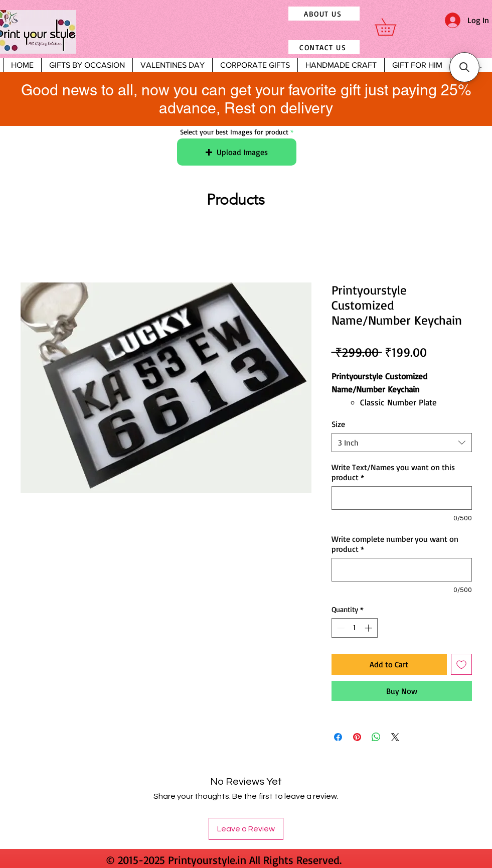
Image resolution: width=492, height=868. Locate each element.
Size (338, 424)
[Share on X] (395, 737)
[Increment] (369, 628)
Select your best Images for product (234, 132)
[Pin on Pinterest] (357, 737)
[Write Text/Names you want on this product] (402, 498)
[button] (394, 27)
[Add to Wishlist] (461, 664)
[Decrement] (340, 628)
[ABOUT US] (324, 14)
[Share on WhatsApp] (376, 737)
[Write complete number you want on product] (402, 570)
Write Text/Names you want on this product (393, 472)
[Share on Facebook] (338, 737)
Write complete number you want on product (395, 544)
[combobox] (402, 443)
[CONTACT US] (324, 47)
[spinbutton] (354, 628)
